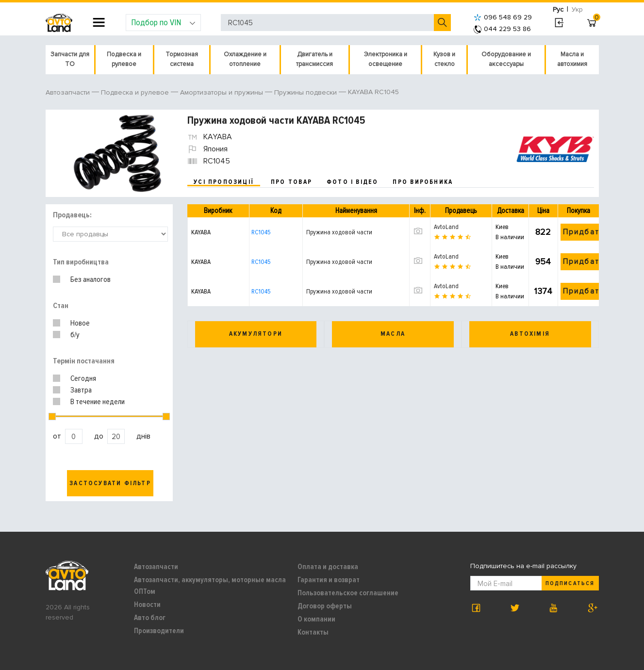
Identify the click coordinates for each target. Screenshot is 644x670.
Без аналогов (91, 279)
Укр (577, 9)
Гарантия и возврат (329, 580)
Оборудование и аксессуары (506, 59)
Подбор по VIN (163, 22)
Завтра (81, 390)
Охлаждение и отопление (245, 59)
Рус (558, 9)
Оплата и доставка (328, 567)
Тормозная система (182, 59)
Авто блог (150, 618)
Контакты (313, 632)
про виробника (423, 182)
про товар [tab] (291, 182)
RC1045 (261, 232)
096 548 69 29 (503, 17)
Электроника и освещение (386, 59)
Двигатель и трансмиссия (314, 59)
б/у (75, 335)
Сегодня (83, 378)
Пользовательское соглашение (348, 593)
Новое (80, 323)
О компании (316, 619)
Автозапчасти (156, 567)
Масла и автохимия (572, 59)
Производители (159, 631)
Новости (147, 605)
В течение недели (98, 402)
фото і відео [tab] (353, 182)
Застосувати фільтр (110, 483)
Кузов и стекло (444, 59)
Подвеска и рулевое (124, 59)
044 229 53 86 (502, 29)
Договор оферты (325, 606)
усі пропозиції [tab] (224, 182)
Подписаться (570, 583)
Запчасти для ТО (70, 59)
